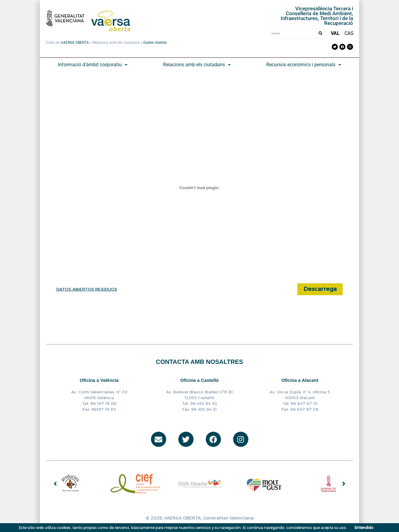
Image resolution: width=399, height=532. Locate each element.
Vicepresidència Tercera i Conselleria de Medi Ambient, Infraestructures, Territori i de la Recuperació (315, 16)
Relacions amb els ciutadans (197, 65)
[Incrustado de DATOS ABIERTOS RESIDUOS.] (199, 188)
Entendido (364, 528)
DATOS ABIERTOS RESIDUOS (88, 289)
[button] (93, 65)
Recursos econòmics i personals (304, 65)
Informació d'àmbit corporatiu (93, 65)
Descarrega (319, 289)
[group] (71, 484)
